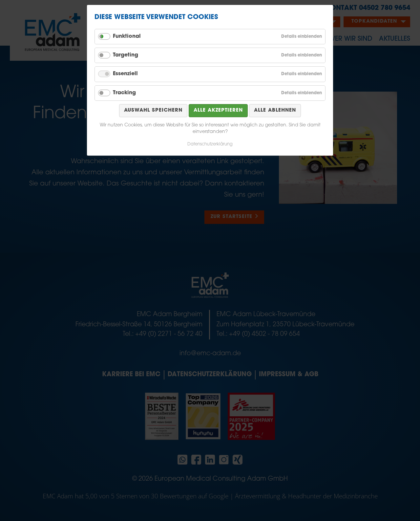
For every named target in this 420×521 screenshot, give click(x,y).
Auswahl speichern (153, 110)
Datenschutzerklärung (210, 144)
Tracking (124, 93)
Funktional (127, 36)
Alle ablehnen (275, 110)
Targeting (126, 55)
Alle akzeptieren (218, 110)
